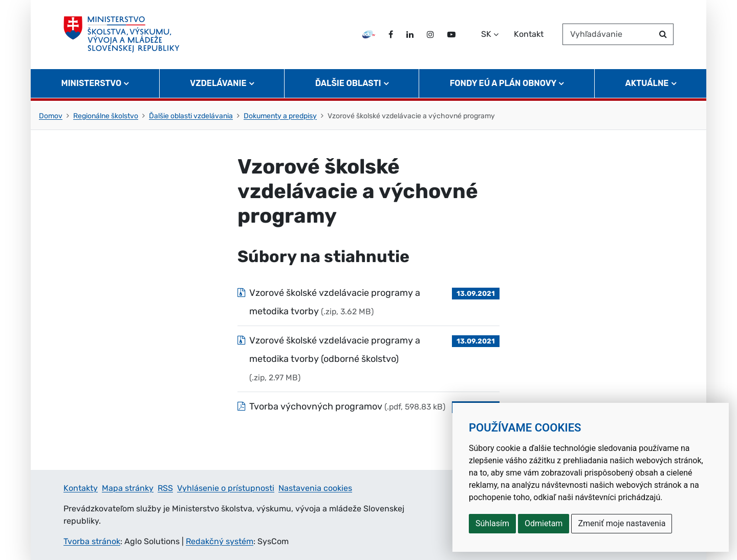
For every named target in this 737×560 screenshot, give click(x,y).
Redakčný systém (220, 541)
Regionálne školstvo (106, 116)
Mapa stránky (128, 488)
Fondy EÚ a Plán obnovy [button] (503, 85)
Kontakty (81, 488)
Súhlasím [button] (492, 523)
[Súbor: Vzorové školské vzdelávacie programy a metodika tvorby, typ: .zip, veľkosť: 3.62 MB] (368, 302)
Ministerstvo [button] (92, 85)
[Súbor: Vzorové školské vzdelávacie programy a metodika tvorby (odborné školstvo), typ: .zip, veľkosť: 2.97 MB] (368, 359)
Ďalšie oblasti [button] (348, 85)
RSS (165, 488)
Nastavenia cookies (315, 488)
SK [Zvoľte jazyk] (486, 35)
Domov (51, 116)
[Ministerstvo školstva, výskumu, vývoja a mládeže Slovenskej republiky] (122, 35)
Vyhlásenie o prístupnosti (226, 488)
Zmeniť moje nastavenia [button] (622, 523)
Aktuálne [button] (647, 85)
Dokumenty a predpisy (280, 116)
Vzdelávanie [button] (218, 85)
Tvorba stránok (92, 541)
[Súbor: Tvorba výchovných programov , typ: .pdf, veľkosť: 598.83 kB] (368, 406)
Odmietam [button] (544, 523)
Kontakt (529, 35)
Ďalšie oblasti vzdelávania (191, 116)
